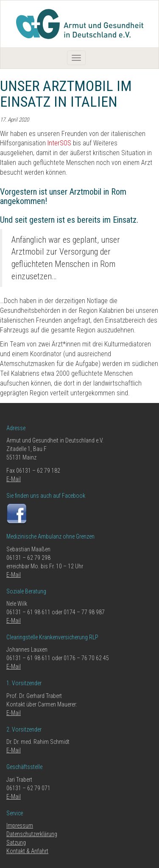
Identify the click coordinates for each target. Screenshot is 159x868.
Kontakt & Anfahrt (27, 851)
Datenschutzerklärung (32, 834)
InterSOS (59, 143)
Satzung (16, 842)
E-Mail (14, 479)
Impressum (20, 825)
